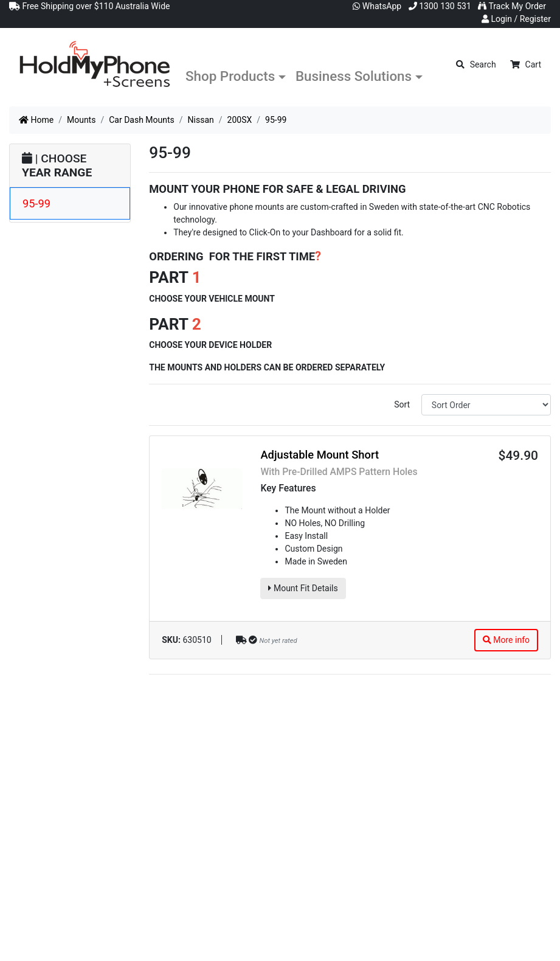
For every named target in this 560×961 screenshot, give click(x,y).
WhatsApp (377, 6)
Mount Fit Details (303, 588)
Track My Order (512, 6)
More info (506, 640)
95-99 (36, 203)
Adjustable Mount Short (320, 455)
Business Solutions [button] (354, 76)
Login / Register (516, 19)
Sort (402, 404)
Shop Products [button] (230, 76)
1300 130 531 (440, 6)
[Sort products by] (486, 405)
